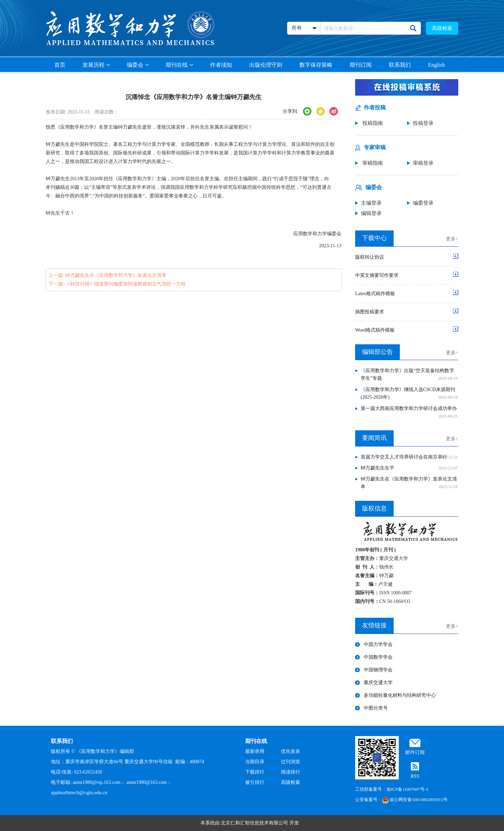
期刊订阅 (361, 65)
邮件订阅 (415, 752)
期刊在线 (179, 65)
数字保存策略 (316, 65)
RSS (415, 776)
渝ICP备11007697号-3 (407, 789)
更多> (452, 239)
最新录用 (255, 751)
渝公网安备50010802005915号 (415, 800)
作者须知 (221, 65)
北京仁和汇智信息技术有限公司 (254, 823)
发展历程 (96, 65)
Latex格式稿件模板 (375, 294)
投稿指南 (372, 123)
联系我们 (400, 65)
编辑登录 (371, 213)
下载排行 (255, 772)
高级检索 (442, 28)
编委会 (138, 65)
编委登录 (423, 203)
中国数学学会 (378, 657)
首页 (60, 65)
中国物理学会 (378, 670)
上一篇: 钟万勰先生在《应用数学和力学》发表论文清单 (107, 275)
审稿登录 (423, 163)
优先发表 (291, 751)
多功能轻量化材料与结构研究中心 (400, 695)
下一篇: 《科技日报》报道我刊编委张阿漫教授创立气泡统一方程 (117, 284)
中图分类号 (376, 708)
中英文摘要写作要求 (377, 275)
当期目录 (255, 762)
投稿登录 (423, 123)
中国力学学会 (378, 644)
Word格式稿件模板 (375, 330)
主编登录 (371, 203)
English (436, 65)
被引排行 (255, 782)
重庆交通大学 (378, 683)
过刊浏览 (291, 762)
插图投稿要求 (370, 312)
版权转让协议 (370, 257)
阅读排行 (291, 772)
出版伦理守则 (266, 65)
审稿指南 (372, 163)
